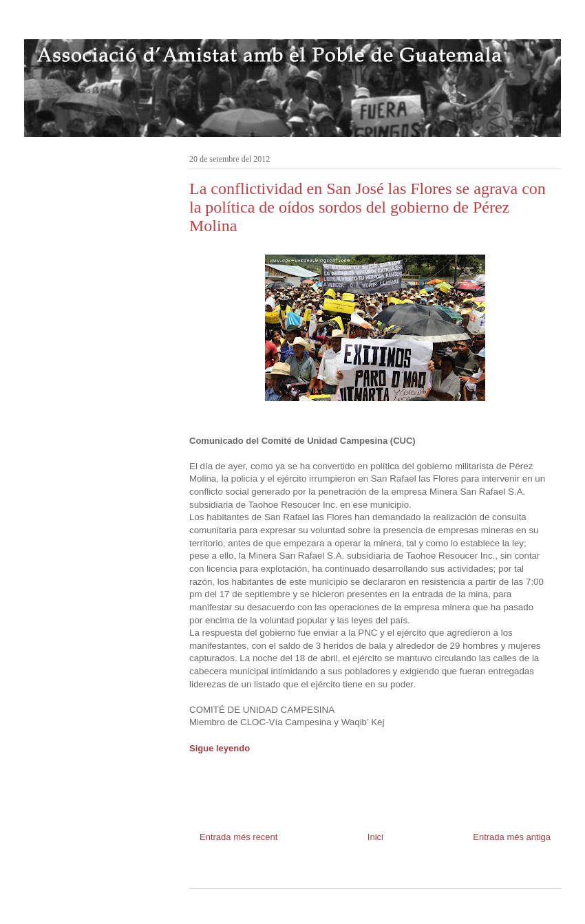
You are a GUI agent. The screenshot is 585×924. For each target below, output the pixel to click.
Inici (375, 837)
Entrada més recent (238, 837)
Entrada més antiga (512, 837)
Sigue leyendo (220, 748)
